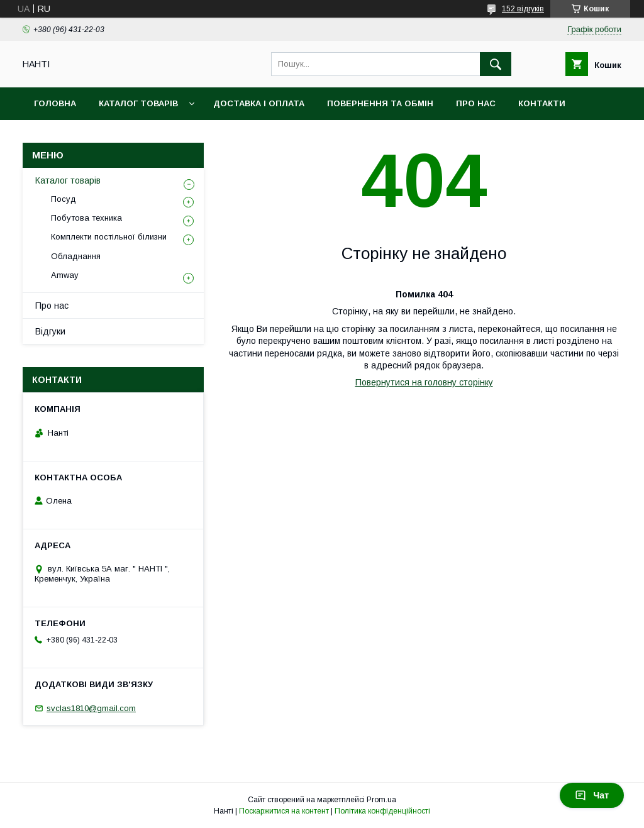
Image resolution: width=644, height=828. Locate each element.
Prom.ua (381, 800)
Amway (65, 275)
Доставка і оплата (259, 103)
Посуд (64, 199)
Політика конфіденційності (382, 811)
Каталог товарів (138, 103)
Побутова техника (86, 218)
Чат (592, 795)
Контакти (542, 103)
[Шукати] (496, 64)
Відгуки (50, 331)
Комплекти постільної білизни (109, 237)
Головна (55, 103)
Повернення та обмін (380, 103)
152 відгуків (523, 9)
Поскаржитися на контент (284, 811)
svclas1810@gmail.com (91, 708)
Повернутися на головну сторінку (424, 382)
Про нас (476, 103)
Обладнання (76, 256)
